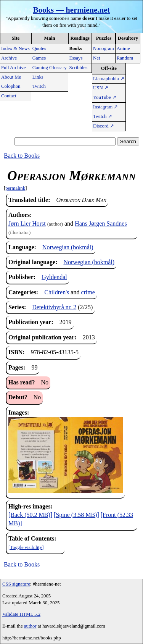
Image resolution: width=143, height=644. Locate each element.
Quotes (39, 48)
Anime (123, 48)
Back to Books (22, 156)
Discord (104, 126)
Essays (76, 58)
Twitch (39, 86)
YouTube (105, 97)
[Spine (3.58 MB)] (76, 515)
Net (96, 58)
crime (88, 292)
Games (39, 58)
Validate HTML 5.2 (21, 614)
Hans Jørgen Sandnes (101, 224)
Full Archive (13, 68)
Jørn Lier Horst (27, 224)
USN (101, 88)
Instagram (105, 107)
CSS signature (16, 584)
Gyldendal (54, 277)
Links (38, 77)
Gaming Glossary (50, 68)
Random (125, 58)
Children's (57, 292)
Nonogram (104, 48)
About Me (11, 77)
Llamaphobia (109, 79)
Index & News (15, 48)
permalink (15, 188)
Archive (9, 58)
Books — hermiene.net (72, 10)
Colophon (11, 86)
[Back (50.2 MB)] (30, 515)
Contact (9, 96)
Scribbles (79, 68)
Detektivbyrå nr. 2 (54, 307)
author (30, 626)
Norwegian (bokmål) (68, 247)
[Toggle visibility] (26, 547)
